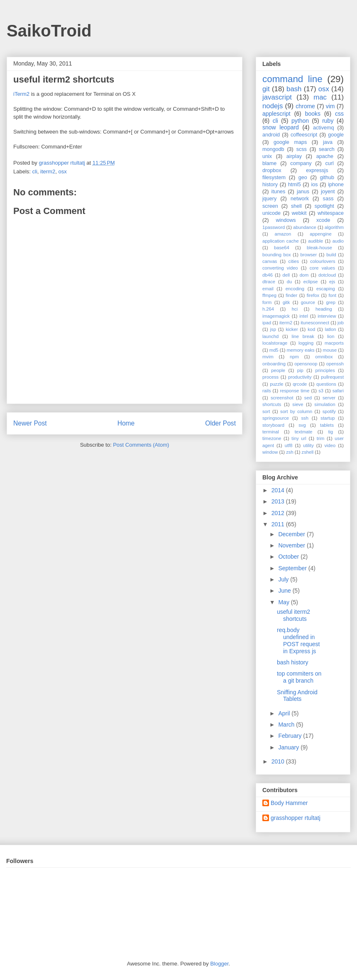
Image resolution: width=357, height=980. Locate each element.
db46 (268, 275)
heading (324, 309)
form (267, 302)
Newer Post (30, 423)
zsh (290, 452)
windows (286, 220)
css (339, 114)
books (313, 114)
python (300, 121)
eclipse (311, 282)
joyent (328, 192)
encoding (295, 289)
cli (35, 171)
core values (322, 268)
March (287, 725)
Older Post (220, 423)
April (285, 713)
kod (311, 329)
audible (315, 241)
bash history (292, 662)
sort (266, 411)
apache (325, 156)
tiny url (299, 438)
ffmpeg (269, 295)
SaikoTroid (49, 31)
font (332, 295)
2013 (279, 501)
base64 (282, 248)
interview (327, 316)
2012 (279, 513)
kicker (292, 329)
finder (291, 295)
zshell (308, 452)
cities (294, 261)
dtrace (269, 282)
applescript (276, 114)
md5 (274, 350)
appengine (320, 234)
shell (296, 206)
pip (300, 370)
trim (321, 438)
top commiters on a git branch (299, 677)
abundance (304, 227)
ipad (267, 323)
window (270, 452)
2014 (279, 490)
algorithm (334, 227)
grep (331, 302)
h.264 (268, 309)
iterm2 (48, 171)
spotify (329, 411)
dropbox (272, 170)
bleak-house (319, 248)
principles (325, 370)
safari (338, 391)
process (270, 377)
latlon (331, 329)
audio (338, 241)
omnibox (324, 357)
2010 (279, 761)
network (300, 199)
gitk (286, 302)
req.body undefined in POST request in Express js (298, 640)
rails (267, 391)
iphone (336, 185)
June (285, 591)
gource (308, 302)
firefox (313, 295)
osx (62, 171)
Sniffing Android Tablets (297, 696)
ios (314, 185)
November (292, 545)
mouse (330, 350)
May (284, 602)
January (289, 747)
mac (320, 97)
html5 (295, 185)
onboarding (274, 364)
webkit (299, 213)
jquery (269, 199)
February (291, 736)
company (301, 163)
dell (286, 275)
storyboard (273, 425)
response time (295, 391)
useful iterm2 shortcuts (293, 615)
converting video (280, 268)
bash (294, 89)
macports (334, 343)
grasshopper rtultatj (296, 818)
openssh (335, 364)
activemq (323, 128)
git (266, 89)
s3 (321, 391)
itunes (279, 192)
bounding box (277, 255)
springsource (276, 418)
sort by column (296, 411)
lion (331, 336)
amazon (283, 234)
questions (326, 384)
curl (329, 163)
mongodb (273, 149)
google (336, 135)
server (329, 398)
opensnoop (306, 364)
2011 (279, 524)
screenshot (282, 398)
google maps (290, 142)
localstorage (275, 343)
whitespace (331, 213)
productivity (300, 377)
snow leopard (281, 127)
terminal (271, 432)
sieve (298, 404)
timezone (272, 438)
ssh (304, 418)
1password (274, 227)
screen (270, 206)
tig (330, 432)
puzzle (276, 384)
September (293, 568)
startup (328, 418)
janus (303, 192)
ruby (328, 121)
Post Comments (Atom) (141, 445)
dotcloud (327, 275)
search (327, 149)
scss (302, 149)
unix (267, 156)
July (284, 579)
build (331, 255)
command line (292, 79)
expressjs (317, 170)
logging (306, 343)
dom (304, 275)
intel (304, 316)
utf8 (289, 445)
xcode (323, 220)
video (330, 445)
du (289, 282)
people (278, 370)
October (289, 557)
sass (328, 199)
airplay (294, 156)
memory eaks (301, 350)
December (292, 534)
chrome (305, 106)
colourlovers (323, 261)
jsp (273, 329)
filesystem (274, 178)
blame (269, 163)
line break (303, 336)
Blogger (219, 964)
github (327, 178)
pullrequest (332, 377)
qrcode (300, 384)
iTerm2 (21, 94)
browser (309, 255)
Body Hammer (289, 803)
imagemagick (276, 316)
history (270, 185)
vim (330, 106)
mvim (268, 357)
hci (295, 309)
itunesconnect (315, 323)
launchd (270, 336)
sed (308, 398)
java (328, 142)
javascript (277, 97)
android (271, 135)
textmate (304, 432)
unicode (271, 213)
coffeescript (304, 135)
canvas (270, 261)
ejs (332, 282)
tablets (327, 425)
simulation (325, 404)
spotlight (324, 206)
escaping (326, 289)
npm (294, 357)
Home (126, 423)
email (268, 289)
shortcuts (272, 404)
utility (308, 445)
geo (303, 178)
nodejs (273, 106)
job (341, 323)
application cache (281, 241)
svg (302, 425)
